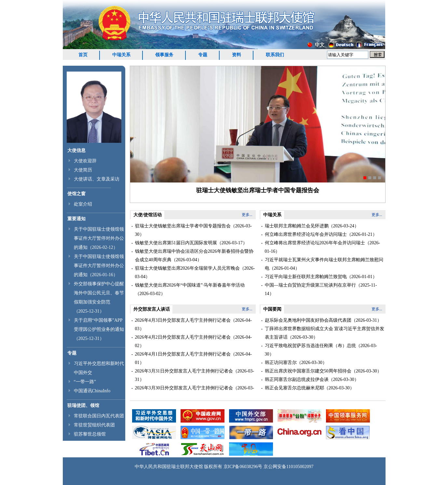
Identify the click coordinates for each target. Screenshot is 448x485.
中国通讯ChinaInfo (92, 391)
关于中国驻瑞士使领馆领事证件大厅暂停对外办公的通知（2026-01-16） (99, 266)
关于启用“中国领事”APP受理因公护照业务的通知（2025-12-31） (99, 329)
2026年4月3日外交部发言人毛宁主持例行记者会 (183, 320)
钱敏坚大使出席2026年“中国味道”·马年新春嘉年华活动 (190, 285)
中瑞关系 (121, 55)
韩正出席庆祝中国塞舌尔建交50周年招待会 (308, 371)
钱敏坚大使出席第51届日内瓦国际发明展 (176, 243)
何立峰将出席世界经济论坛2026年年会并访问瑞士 (315, 243)
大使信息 (76, 150)
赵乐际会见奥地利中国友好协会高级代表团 (308, 320)
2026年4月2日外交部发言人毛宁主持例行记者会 (183, 337)
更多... (247, 215)
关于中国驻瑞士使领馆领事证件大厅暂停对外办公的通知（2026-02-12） (99, 238)
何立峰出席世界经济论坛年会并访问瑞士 (306, 234)
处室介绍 (83, 204)
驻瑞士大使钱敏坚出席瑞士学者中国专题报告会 (258, 190)
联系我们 (275, 55)
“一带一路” (85, 382)
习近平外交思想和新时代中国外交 (99, 368)
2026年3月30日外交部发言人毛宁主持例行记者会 (184, 388)
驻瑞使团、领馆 (83, 405)
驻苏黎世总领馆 (90, 434)
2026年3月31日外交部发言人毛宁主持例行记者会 (184, 371)
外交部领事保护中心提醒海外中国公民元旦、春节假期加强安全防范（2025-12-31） (99, 297)
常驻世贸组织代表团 (94, 425)
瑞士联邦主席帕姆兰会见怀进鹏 (297, 226)
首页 (83, 55)
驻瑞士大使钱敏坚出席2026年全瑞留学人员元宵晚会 (187, 268)
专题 (203, 55)
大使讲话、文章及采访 (97, 179)
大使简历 (83, 170)
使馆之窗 (76, 194)
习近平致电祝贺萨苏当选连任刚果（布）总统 (310, 346)
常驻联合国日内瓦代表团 (99, 416)
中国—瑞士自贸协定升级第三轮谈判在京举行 (310, 285)
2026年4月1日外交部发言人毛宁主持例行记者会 (183, 354)
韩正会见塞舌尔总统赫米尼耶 (294, 388)
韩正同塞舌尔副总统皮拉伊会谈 (297, 379)
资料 (237, 55)
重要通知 (76, 219)
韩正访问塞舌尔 (281, 363)
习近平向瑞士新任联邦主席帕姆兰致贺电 (306, 277)
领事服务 (164, 55)
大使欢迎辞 (85, 161)
